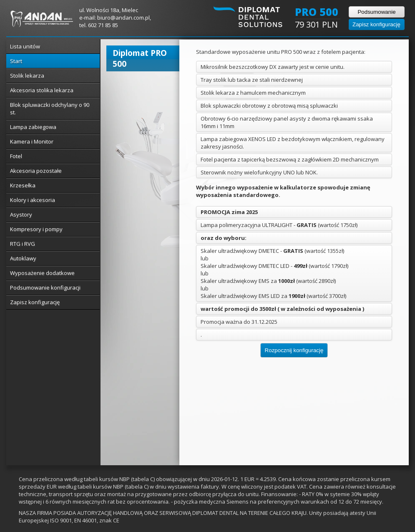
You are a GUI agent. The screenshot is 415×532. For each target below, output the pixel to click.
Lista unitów (25, 46)
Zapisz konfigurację (376, 24)
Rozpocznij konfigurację (294, 350)
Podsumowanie (376, 12)
